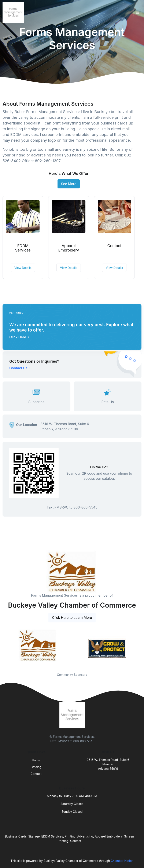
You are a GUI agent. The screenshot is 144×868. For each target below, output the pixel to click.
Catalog (36, 767)
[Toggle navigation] (137, 12)
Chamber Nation (122, 861)
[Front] (14, 12)
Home (36, 760)
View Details (23, 268)
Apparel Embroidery (69, 248)
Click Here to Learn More (72, 618)
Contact (114, 246)
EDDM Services (23, 248)
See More (69, 184)
